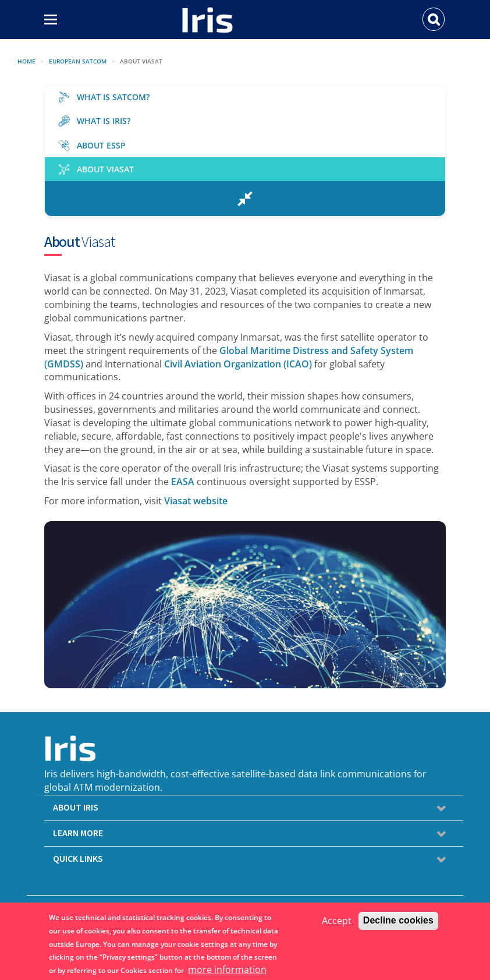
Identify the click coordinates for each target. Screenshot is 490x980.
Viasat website (196, 501)
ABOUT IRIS (76, 808)
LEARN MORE (78, 833)
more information (227, 971)
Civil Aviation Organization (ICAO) (238, 364)
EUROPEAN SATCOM (78, 61)
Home (26, 61)
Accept (337, 922)
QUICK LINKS (78, 859)
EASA (183, 482)
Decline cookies (398, 921)
